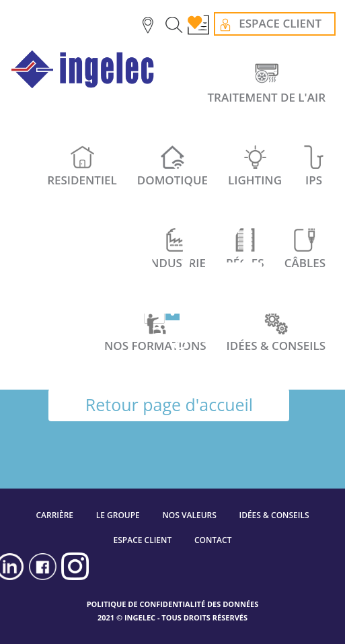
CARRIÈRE (54, 515)
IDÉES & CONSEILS (274, 515)
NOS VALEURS (189, 515)
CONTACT (213, 540)
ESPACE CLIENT (143, 540)
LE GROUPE (118, 515)
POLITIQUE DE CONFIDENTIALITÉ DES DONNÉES (173, 604)
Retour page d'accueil (169, 404)
